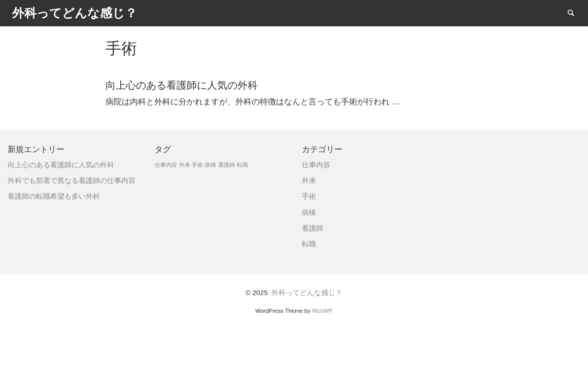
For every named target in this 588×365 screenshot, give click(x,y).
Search (576, 12)
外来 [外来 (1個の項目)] (185, 165)
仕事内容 (316, 165)
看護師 (313, 228)
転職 (309, 244)
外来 (309, 181)
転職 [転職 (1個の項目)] (243, 165)
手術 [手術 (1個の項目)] (197, 165)
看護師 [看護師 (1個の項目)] (227, 165)
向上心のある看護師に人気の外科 (61, 165)
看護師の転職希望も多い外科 (54, 196)
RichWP (322, 311)
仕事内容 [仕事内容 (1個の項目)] (166, 165)
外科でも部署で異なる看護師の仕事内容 (72, 181)
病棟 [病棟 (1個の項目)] (211, 165)
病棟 (309, 213)
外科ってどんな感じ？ (307, 293)
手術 (309, 196)
